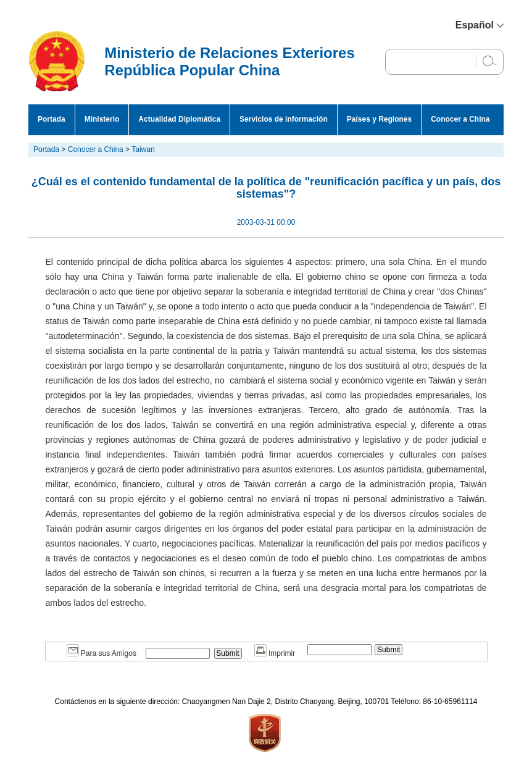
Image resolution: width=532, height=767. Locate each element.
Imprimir (275, 653)
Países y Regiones (379, 119)
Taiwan (143, 149)
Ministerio (102, 119)
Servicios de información (284, 119)
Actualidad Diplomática (179, 119)
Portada (52, 119)
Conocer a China (460, 119)
